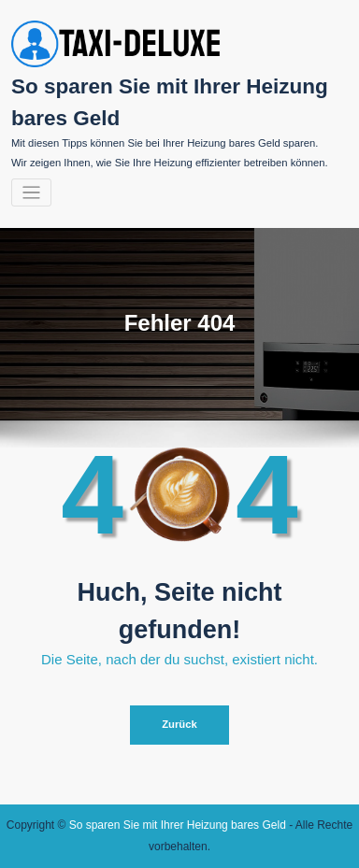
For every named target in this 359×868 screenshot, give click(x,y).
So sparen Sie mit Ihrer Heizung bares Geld (178, 825)
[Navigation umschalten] (31, 193)
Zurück (179, 724)
